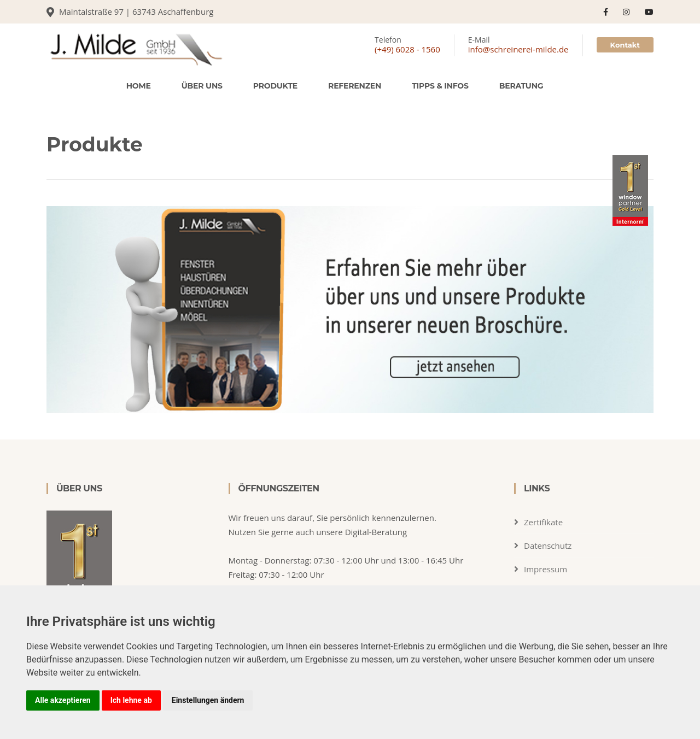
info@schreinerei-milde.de (518, 49)
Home (139, 86)
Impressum (546, 569)
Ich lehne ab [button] (131, 700)
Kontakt (625, 45)
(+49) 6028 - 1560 (407, 49)
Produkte (275, 86)
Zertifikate (543, 522)
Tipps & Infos (440, 86)
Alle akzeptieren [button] (63, 700)
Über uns (202, 86)
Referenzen (355, 86)
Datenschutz (548, 546)
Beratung (521, 86)
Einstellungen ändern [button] (208, 700)
